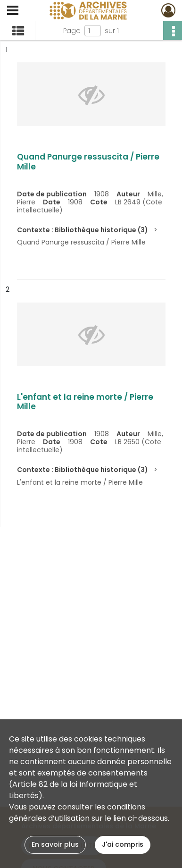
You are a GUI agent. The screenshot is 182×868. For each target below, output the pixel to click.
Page (72, 31)
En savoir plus (55, 844)
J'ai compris (123, 844)
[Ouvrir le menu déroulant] (13, 11)
